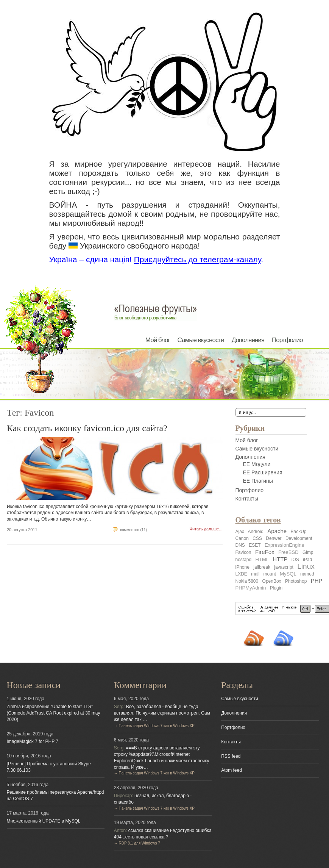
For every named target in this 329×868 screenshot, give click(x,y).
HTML (262, 559)
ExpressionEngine (285, 545)
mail (255, 574)
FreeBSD (288, 552)
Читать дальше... (206, 529)
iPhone (242, 567)
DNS (240, 545)
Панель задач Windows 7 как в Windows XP (157, 726)
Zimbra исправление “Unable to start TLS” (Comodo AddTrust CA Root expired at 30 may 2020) (54, 713)
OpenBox (272, 581)
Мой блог (158, 340)
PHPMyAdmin (251, 588)
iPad (307, 560)
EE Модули (257, 464)
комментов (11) (133, 530)
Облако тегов (258, 520)
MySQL (288, 574)
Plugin (276, 588)
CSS (257, 538)
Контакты (247, 499)
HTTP (280, 559)
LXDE (241, 574)
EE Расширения (263, 472)
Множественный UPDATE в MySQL (44, 821)
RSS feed (231, 756)
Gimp (308, 552)
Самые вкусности (201, 340)
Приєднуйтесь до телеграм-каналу (197, 259)
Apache (277, 531)
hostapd (244, 560)
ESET (255, 545)
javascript (284, 567)
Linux (306, 566)
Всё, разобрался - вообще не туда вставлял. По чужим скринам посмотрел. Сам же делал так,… (162, 713)
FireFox (265, 552)
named (307, 574)
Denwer (274, 538)
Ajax (240, 532)
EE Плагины (258, 481)
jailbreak (262, 567)
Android (256, 532)
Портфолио (287, 340)
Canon (242, 538)
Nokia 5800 (247, 581)
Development (299, 538)
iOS (295, 560)
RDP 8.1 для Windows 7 (140, 843)
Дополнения (248, 340)
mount (270, 574)
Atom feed (232, 770)
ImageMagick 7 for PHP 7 (33, 741)
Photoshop (296, 581)
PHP (317, 581)
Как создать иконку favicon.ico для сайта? (87, 428)
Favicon (243, 552)
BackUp (298, 532)
